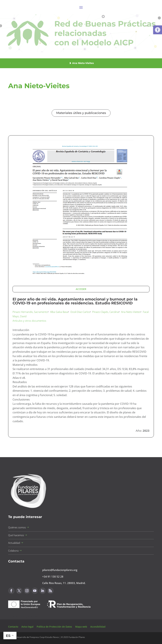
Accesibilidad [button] (98, 627)
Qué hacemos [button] (16, 535)
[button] (158, 30)
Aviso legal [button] (28, 627)
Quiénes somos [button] (17, 527)
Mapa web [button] (81, 627)
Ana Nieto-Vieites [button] (131, 312)
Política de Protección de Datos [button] (55, 627)
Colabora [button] (13, 551)
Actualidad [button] (14, 543)
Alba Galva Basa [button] (59, 312)
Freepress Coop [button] (37, 637)
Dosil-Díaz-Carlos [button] (80, 312)
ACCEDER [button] (81, 289)
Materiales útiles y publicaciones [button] (81, 113)
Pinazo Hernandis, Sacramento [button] (30, 312)
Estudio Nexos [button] (52, 637)
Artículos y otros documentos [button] (29, 321)
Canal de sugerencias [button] (25, 616)
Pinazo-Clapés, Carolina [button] (105, 312)
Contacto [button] (13, 627)
